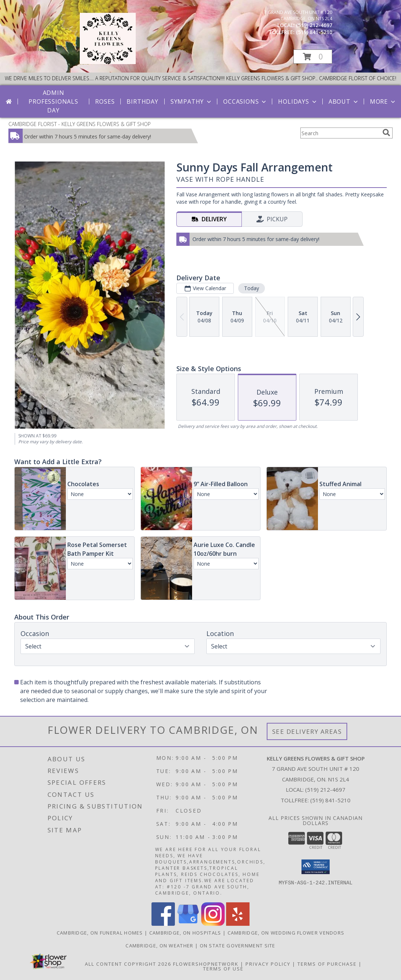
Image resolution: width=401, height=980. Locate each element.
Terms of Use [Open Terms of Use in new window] (223, 969)
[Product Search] (340, 133)
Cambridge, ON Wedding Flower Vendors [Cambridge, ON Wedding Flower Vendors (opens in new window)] (286, 933)
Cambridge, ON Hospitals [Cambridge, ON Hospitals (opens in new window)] (185, 933)
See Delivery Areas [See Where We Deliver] (307, 731)
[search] (386, 133)
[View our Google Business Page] (188, 924)
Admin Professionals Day (53, 101)
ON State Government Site (238, 946)
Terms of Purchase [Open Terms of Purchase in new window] (327, 964)
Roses (105, 101)
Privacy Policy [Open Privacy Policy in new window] (268, 964)
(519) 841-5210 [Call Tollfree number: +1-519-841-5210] (330, 800)
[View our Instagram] (213, 924)
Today (252, 288)
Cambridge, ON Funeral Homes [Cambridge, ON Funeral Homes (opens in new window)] (100, 933)
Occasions (245, 101)
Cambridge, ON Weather (159, 946)
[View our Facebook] (163, 924)
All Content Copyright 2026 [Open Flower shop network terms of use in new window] (128, 964)
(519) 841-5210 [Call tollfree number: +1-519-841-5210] (314, 32)
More (383, 101)
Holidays (298, 101)
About (344, 101)
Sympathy (192, 101)
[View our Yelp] (238, 924)
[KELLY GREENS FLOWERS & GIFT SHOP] (108, 62)
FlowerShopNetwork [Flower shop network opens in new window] (206, 964)
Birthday (142, 101)
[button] (313, 57)
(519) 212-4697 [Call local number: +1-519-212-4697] (314, 25)
